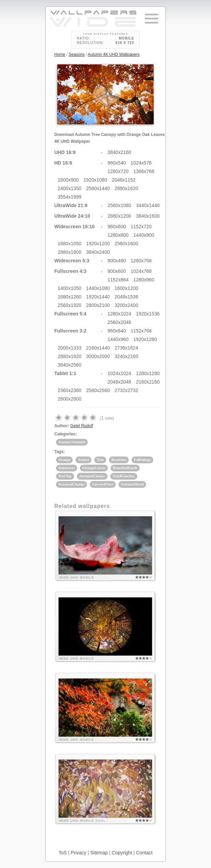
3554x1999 (69, 197)
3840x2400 (98, 252)
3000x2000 (98, 356)
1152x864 (118, 280)
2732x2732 (126, 390)
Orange (64, 460)
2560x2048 (119, 322)
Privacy (79, 853)
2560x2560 (98, 390)
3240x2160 (126, 356)
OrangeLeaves (94, 468)
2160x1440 (98, 348)
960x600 (117, 227)
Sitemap (99, 853)
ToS (62, 853)
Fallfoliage (142, 460)
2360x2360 (69, 390)
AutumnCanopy (92, 476)
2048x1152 (124, 180)
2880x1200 (119, 216)
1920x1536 (148, 314)
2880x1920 (69, 356)
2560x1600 (126, 244)
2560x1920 (69, 305)
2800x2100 (98, 305)
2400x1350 (69, 188)
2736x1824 (126, 348)
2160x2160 (148, 382)
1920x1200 (98, 244)
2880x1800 (69, 252)
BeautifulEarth (125, 468)
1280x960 (144, 280)
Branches (119, 460)
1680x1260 (69, 297)
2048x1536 (126, 297)
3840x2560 (69, 365)
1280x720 (118, 171)
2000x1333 (69, 348)
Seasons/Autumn (72, 442)
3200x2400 (126, 305)
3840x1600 (148, 216)
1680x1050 (69, 244)
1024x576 (141, 163)
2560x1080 (119, 205)
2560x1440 (98, 188)
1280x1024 (119, 314)
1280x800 (118, 235)
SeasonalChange (72, 484)
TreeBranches (124, 476)
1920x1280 (145, 339)
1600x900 (68, 180)
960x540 (117, 163)
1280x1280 (148, 373)
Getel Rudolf (82, 426)
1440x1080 (98, 288)
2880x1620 (126, 188)
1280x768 (141, 261)
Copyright (122, 853)
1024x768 (141, 271)
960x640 (117, 331)
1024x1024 (119, 373)
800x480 (117, 261)
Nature (83, 460)
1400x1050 (69, 288)
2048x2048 (119, 382)
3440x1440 (148, 205)
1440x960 (118, 339)
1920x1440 (98, 297)
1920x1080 (95, 180)
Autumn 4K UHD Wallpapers (114, 55)
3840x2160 (119, 152)
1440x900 (144, 235)
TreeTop (65, 476)
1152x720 (141, 227)
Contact (144, 853)
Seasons (77, 55)
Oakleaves (67, 468)
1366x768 (144, 171)
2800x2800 (69, 399)
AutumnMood (132, 484)
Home (60, 55)
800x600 (117, 271)
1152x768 (141, 331)
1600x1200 (126, 288)
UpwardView (103, 484)
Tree (100, 460)
